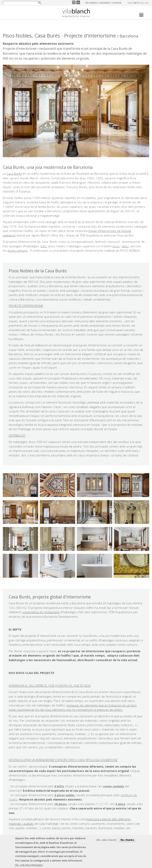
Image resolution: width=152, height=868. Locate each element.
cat (135, 3)
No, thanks (127, 840)
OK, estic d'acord (106, 840)
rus (147, 3)
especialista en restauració (41, 612)
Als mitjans (91, 3)
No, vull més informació (29, 865)
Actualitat (104, 3)
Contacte (117, 3)
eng (141, 3)
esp (130, 3)
